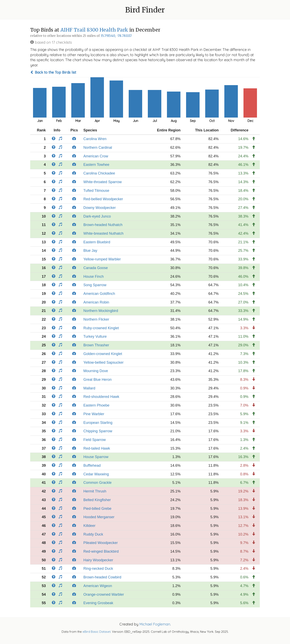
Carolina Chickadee (99, 173)
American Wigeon (98, 586)
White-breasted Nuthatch (103, 233)
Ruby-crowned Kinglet (101, 328)
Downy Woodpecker (100, 208)
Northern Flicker (96, 319)
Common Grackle (97, 483)
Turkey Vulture (95, 336)
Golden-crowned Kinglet (103, 354)
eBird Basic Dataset (97, 632)
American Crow (96, 156)
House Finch (94, 277)
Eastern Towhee (96, 165)
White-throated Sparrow (103, 182)
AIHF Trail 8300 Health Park (94, 30)
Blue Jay (90, 251)
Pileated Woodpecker (101, 543)
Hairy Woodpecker (98, 560)
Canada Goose (96, 268)
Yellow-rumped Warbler (102, 259)
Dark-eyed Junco (97, 216)
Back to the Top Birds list (53, 72)
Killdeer (89, 526)
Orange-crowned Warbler (104, 594)
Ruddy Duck (93, 534)
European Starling (98, 423)
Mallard (89, 388)
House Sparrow (96, 457)
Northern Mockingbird (101, 311)
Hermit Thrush (95, 491)
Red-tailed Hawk (97, 448)
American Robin (96, 302)
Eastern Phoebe (96, 405)
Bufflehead (92, 465)
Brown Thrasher (96, 345)
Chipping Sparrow (98, 431)
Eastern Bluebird (97, 242)
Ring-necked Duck (98, 569)
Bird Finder (145, 10)
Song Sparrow (95, 285)
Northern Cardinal (98, 148)
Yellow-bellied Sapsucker (103, 362)
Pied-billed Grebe (97, 509)
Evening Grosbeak (98, 603)
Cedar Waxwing (96, 474)
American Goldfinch (99, 294)
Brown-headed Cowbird (102, 577)
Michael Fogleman (155, 624)
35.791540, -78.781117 (116, 36)
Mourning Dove (96, 371)
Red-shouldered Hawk (101, 397)
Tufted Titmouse (96, 191)
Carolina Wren (95, 139)
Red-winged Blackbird (101, 551)
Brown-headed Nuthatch (103, 225)
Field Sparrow (95, 440)
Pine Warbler (94, 414)
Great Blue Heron (97, 380)
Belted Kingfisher (97, 500)
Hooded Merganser (99, 517)
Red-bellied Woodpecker (103, 199)
